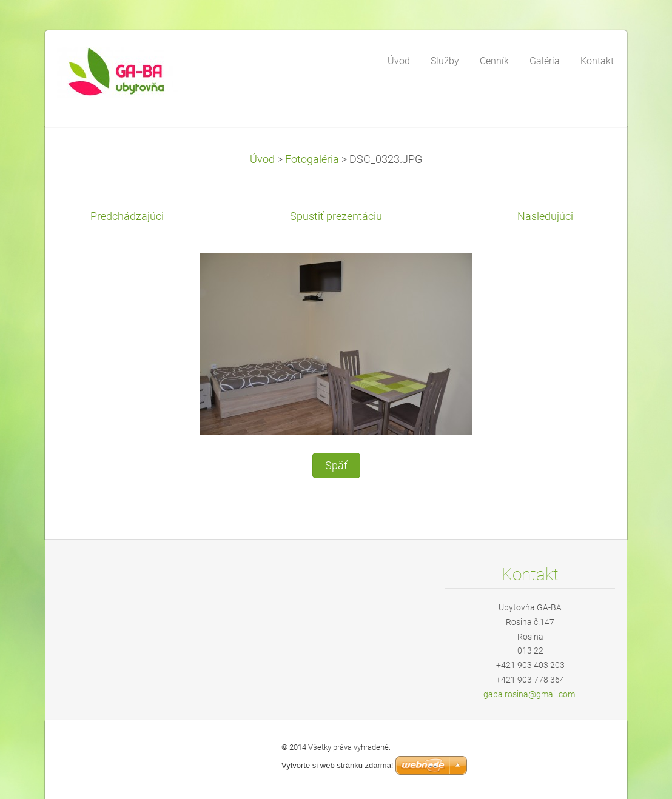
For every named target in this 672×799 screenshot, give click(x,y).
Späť (336, 466)
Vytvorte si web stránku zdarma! (337, 765)
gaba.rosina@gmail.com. (530, 694)
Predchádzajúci (127, 216)
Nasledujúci (545, 216)
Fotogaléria (312, 159)
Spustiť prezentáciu (336, 216)
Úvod (262, 159)
